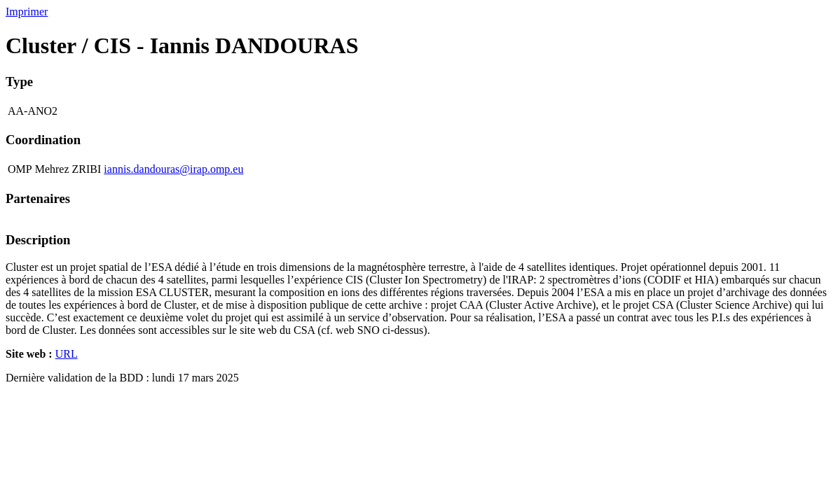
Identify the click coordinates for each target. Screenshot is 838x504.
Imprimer (27, 12)
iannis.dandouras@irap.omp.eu (173, 169)
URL (67, 354)
